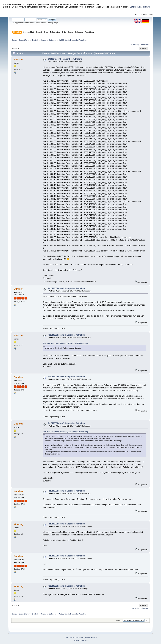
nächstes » (145, 45)
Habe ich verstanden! (144, 15)
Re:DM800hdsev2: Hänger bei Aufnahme (66, 288)
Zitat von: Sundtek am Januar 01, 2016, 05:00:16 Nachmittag (65, 343)
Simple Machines (91, 638)
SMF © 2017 (80, 638)
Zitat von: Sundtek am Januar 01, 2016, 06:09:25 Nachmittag (65, 432)
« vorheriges (136, 45)
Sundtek (18, 289)
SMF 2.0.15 (70, 638)
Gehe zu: (119, 620)
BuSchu (18, 59)
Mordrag (19, 524)
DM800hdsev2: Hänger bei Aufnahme (65, 59)
